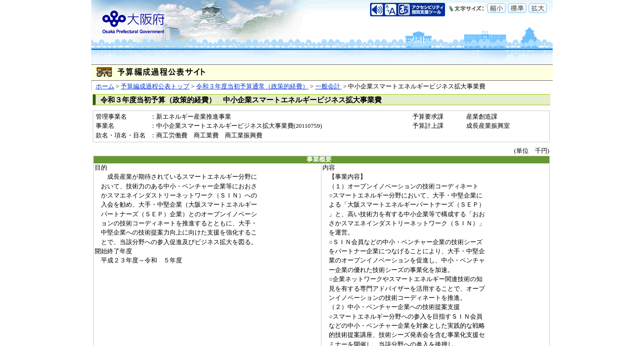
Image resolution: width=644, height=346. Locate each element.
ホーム (105, 86)
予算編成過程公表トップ (155, 86)
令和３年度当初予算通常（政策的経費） (252, 86)
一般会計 (328, 86)
